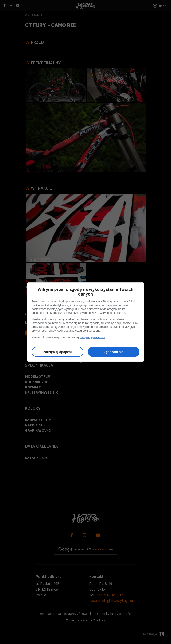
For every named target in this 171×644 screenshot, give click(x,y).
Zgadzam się (114, 352)
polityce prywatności (92, 337)
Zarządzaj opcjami (58, 352)
